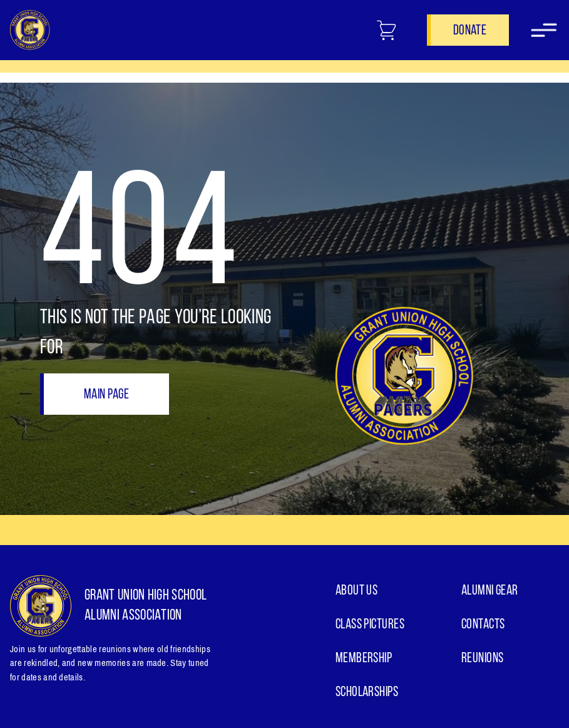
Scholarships (367, 693)
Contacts (483, 625)
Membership (364, 659)
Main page (106, 395)
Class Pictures (370, 625)
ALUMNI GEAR (490, 591)
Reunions (483, 659)
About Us (357, 591)
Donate (470, 31)
